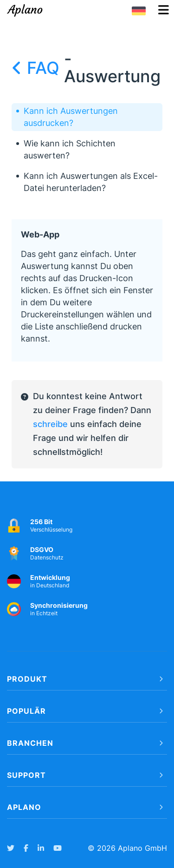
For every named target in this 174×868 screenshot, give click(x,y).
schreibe (50, 424)
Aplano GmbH (142, 848)
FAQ (38, 68)
